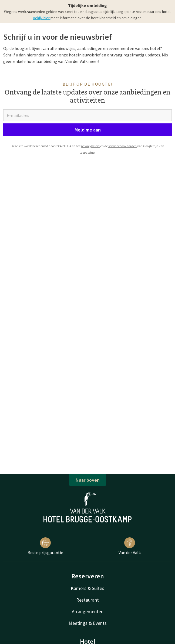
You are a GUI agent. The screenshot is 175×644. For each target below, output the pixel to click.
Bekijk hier (42, 18)
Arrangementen (88, 611)
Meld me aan (88, 130)
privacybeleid (90, 146)
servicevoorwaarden (122, 146)
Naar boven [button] (88, 480)
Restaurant (87, 600)
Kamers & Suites (87, 588)
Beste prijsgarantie (45, 546)
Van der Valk (130, 546)
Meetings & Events (88, 623)
